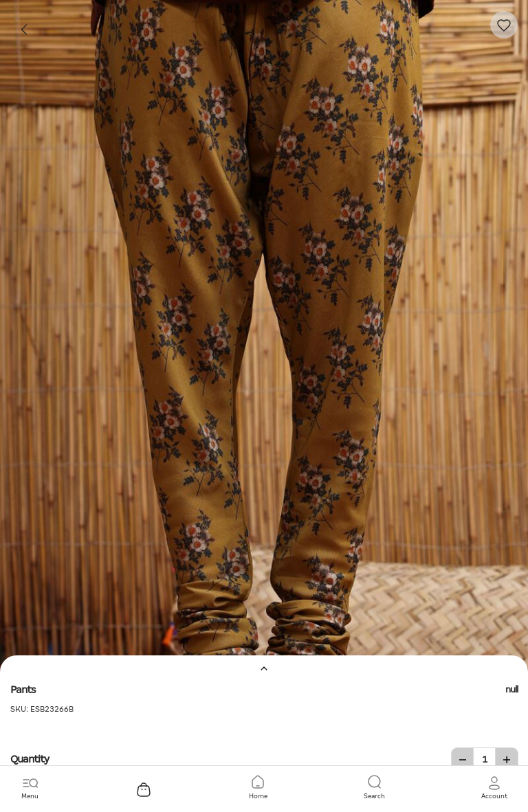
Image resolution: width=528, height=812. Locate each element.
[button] (494, 788)
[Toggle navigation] (30, 788)
